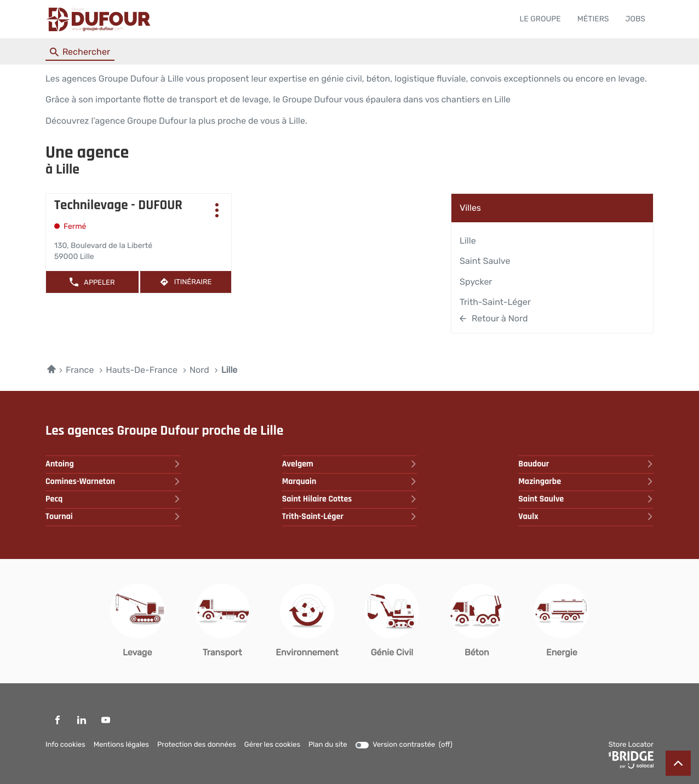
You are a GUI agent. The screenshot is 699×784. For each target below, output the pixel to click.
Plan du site (328, 745)
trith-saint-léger (350, 517)
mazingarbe (586, 482)
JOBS (635, 19)
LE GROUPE (540, 19)
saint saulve (586, 499)
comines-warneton (113, 482)
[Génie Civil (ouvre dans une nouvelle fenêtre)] (392, 621)
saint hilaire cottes (350, 499)
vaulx (586, 517)
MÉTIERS (593, 19)
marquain (350, 482)
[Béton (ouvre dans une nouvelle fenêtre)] (477, 621)
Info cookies (65, 745)
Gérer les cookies (272, 745)
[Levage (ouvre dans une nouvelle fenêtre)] (137, 621)
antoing (113, 464)
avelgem (350, 464)
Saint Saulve (485, 261)
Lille (468, 241)
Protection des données (197, 745)
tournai (113, 517)
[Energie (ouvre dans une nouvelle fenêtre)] (562, 621)
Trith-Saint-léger (495, 302)
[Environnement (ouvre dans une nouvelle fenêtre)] (307, 621)
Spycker (476, 282)
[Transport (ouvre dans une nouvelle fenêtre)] (222, 621)
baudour (586, 464)
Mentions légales (121, 745)
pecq (113, 499)
